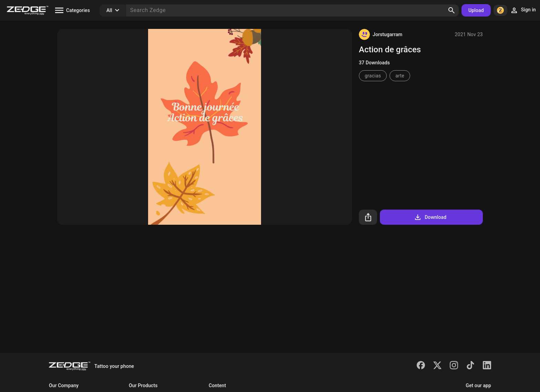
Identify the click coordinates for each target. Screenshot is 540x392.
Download (430, 217)
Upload (476, 10)
